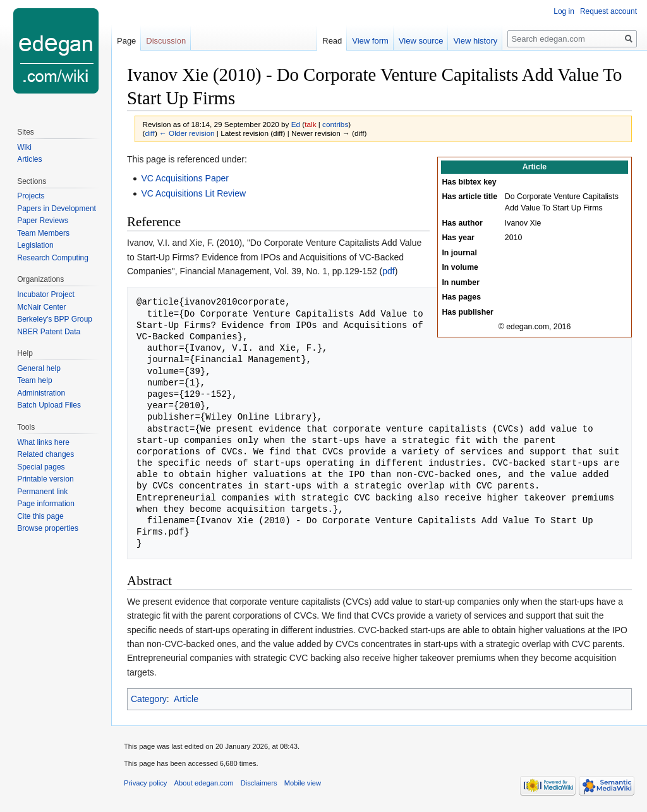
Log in (564, 11)
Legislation (35, 245)
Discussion (166, 41)
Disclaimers (259, 783)
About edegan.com (204, 783)
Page (126, 41)
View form (370, 41)
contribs (335, 124)
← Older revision (187, 133)
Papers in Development (57, 209)
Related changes (45, 454)
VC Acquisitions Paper (185, 178)
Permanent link (42, 492)
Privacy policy (145, 783)
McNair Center (41, 307)
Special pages (41, 467)
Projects (31, 196)
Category (149, 699)
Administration (41, 393)
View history (475, 41)
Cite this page (40, 516)
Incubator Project (46, 294)
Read (332, 41)
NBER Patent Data (49, 332)
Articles (29, 159)
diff (149, 133)
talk (310, 124)
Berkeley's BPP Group (55, 319)
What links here (43, 442)
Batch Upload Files (49, 405)
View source (421, 41)
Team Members (43, 233)
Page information (46, 504)
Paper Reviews (43, 221)
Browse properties (48, 528)
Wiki (24, 147)
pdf (388, 271)
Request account (608, 11)
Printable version (45, 479)
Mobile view (303, 783)
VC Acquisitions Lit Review (193, 193)
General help (39, 368)
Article (186, 699)
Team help (34, 380)
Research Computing (53, 258)
